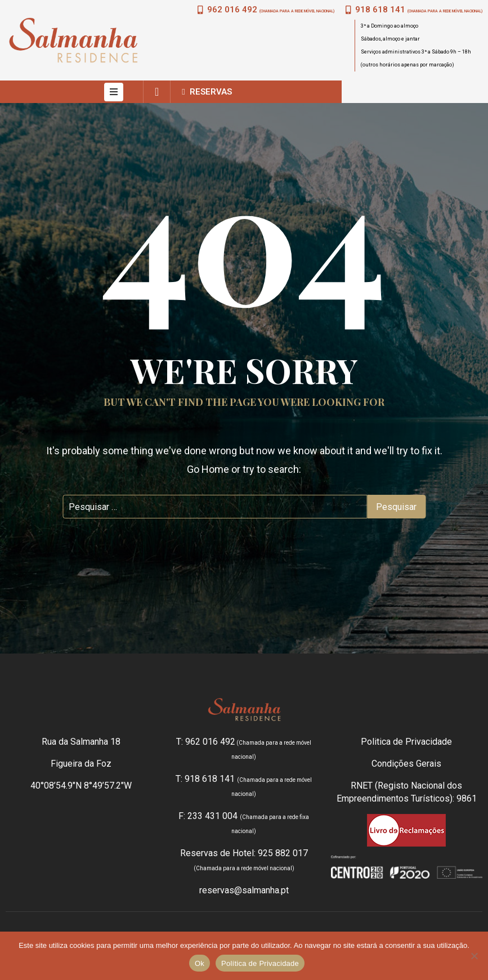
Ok (200, 963)
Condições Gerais (406, 764)
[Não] (474, 956)
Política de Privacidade (260, 963)
